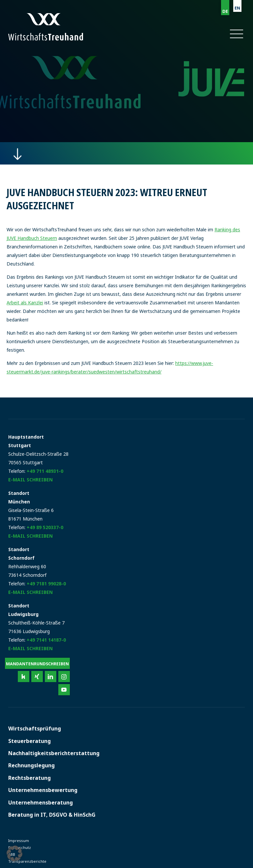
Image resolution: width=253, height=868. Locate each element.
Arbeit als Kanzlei (25, 303)
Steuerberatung (29, 741)
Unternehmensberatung (41, 803)
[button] (236, 34)
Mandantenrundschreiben (37, 664)
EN (237, 8)
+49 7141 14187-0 (46, 640)
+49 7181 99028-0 (46, 584)
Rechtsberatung (29, 778)
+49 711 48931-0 (45, 471)
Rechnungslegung (31, 765)
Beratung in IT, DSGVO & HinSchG (52, 815)
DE (225, 11)
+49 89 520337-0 (45, 527)
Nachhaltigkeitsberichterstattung (54, 753)
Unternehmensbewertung (43, 790)
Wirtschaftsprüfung (35, 728)
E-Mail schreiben (30, 480)
